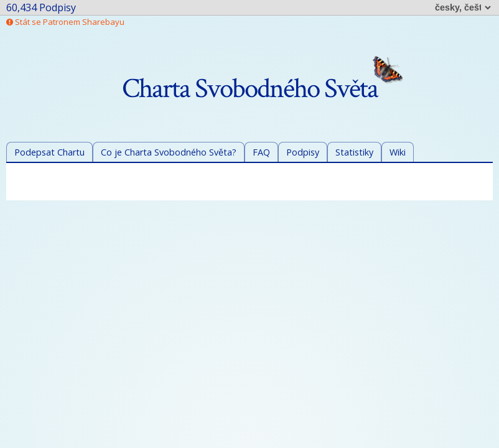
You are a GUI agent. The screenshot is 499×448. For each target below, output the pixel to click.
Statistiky (354, 152)
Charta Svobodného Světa (262, 89)
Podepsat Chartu (49, 152)
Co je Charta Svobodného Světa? (169, 152)
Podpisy (303, 152)
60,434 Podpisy (41, 7)
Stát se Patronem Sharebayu (65, 22)
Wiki (398, 152)
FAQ (261, 152)
